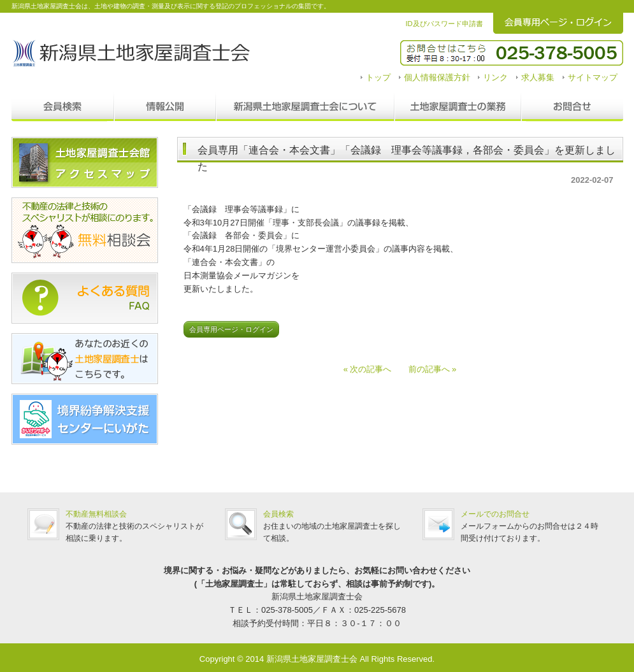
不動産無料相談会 (96, 514)
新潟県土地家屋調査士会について (305, 107)
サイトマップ (593, 77)
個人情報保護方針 (437, 77)
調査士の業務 (458, 107)
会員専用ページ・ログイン (231, 329)
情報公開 (165, 107)
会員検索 (63, 107)
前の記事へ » (429, 369)
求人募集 (538, 77)
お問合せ (572, 107)
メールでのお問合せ (495, 514)
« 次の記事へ (372, 369)
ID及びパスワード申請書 (444, 24)
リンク (495, 77)
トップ (378, 77)
